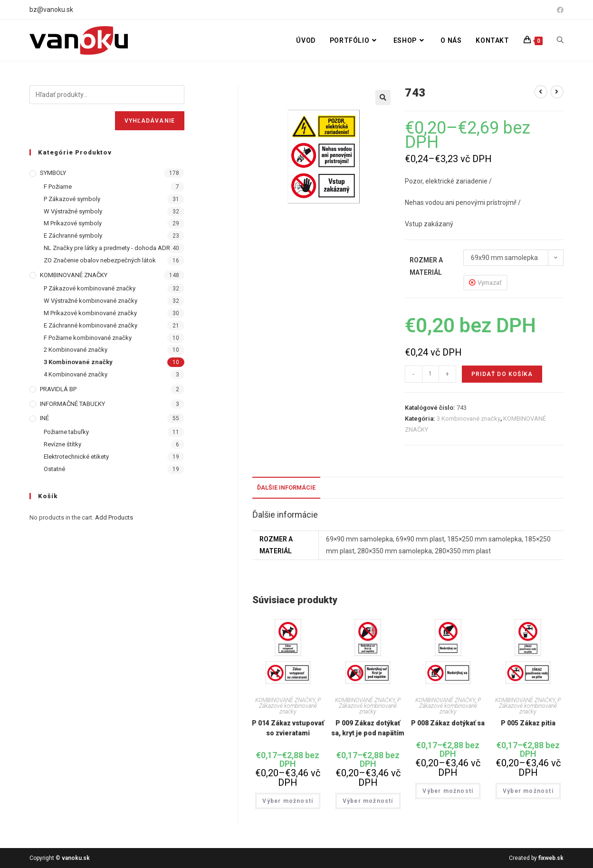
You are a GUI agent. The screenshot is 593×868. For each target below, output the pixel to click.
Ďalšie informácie (286, 487)
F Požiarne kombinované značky (88, 338)
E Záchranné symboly (73, 236)
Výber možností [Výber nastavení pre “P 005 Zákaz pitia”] (528, 791)
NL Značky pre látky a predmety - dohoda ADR (107, 248)
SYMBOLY (53, 173)
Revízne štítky (62, 444)
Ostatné (54, 469)
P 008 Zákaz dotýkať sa (448, 723)
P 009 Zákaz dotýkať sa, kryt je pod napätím (368, 728)
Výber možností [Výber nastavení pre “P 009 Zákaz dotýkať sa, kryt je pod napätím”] (368, 801)
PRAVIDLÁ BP (58, 389)
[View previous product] (541, 92)
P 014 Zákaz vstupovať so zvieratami (288, 728)
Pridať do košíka (502, 374)
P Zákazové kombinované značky (290, 706)
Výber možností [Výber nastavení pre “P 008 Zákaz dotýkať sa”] (448, 791)
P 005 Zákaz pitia (528, 723)
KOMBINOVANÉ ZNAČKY (285, 700)
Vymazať (490, 283)
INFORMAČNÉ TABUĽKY (72, 404)
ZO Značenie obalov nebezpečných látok (100, 260)
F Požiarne (58, 187)
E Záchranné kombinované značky (91, 325)
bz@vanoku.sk (51, 10)
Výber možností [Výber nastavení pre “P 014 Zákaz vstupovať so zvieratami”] (288, 801)
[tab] (286, 488)
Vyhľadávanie (150, 121)
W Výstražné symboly (73, 211)
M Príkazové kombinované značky (90, 313)
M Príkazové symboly (73, 223)
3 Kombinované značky (469, 419)
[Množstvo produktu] (430, 374)
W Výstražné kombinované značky (91, 301)
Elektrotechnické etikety (76, 457)
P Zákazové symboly (72, 199)
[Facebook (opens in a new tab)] (559, 10)
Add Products (114, 517)
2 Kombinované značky (76, 350)
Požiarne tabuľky (66, 432)
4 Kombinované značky (76, 374)
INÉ (44, 418)
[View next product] (557, 92)
